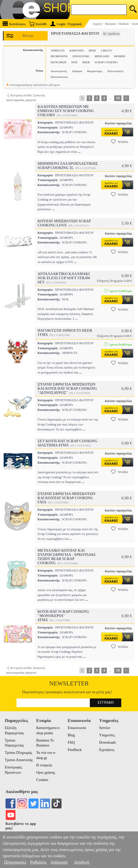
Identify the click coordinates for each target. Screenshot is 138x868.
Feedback (75, 750)
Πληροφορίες (15, 862)
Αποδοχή (82, 862)
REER (86, 62)
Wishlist (120, 142)
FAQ (71, 742)
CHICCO (106, 50)
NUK (74, 62)
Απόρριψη (59, 862)
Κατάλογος (14, 24)
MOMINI (120, 56)
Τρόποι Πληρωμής (18, 753)
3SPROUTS (58, 50)
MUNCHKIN (59, 62)
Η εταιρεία (44, 765)
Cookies (42, 780)
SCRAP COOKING (106, 62)
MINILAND (102, 56)
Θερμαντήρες (95, 71)
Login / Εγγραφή (66, 24)
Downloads (108, 742)
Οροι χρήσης (46, 773)
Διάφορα (77, 71)
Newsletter (69, 683)
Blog (71, 735)
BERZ (92, 50)
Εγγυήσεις (107, 750)
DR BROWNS (59, 56)
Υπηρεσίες (107, 735)
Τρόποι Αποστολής (19, 760)
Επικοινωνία (77, 728)
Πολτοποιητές (115, 71)
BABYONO (77, 50)
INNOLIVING (81, 56)
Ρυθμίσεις (38, 862)
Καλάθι (38, 24)
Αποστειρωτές (59, 71)
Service (105, 728)
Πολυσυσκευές (59, 77)
